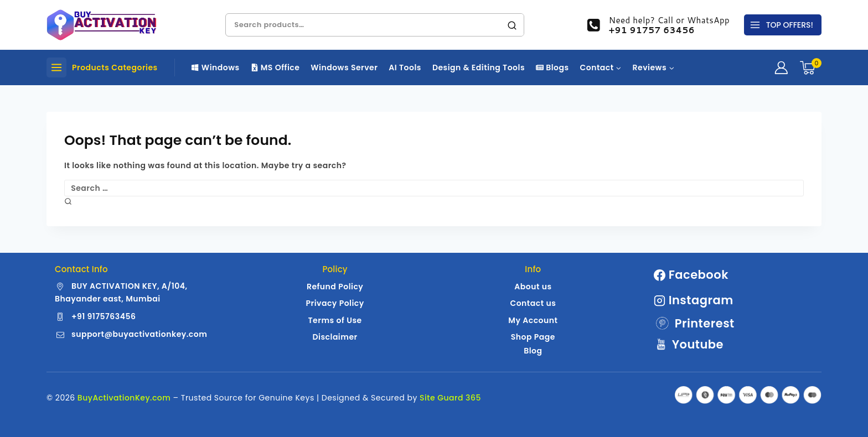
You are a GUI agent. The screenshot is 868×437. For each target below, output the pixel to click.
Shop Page (533, 337)
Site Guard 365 (450, 398)
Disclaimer (335, 337)
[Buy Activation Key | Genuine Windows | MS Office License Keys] (102, 25)
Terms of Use (335, 320)
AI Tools (405, 67)
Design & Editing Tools (479, 67)
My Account (533, 320)
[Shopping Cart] (811, 68)
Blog (533, 351)
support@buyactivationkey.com (139, 334)
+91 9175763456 (104, 316)
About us (533, 287)
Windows (216, 67)
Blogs (552, 67)
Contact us (533, 303)
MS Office (275, 67)
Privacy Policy (335, 303)
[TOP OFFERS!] (783, 25)
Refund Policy (335, 287)
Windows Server (344, 67)
